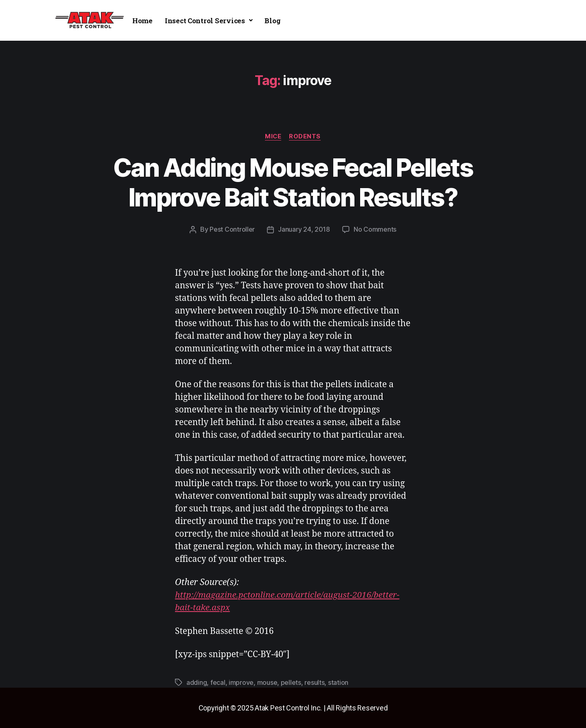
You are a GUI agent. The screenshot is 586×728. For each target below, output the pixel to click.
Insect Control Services (209, 21)
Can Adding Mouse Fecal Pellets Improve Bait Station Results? (293, 182)
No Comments (375, 230)
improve (241, 682)
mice (273, 136)
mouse (267, 682)
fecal (218, 682)
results (314, 682)
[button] (209, 21)
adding (197, 682)
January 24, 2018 (304, 230)
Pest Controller (232, 230)
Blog (272, 21)
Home (142, 21)
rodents (306, 136)
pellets (291, 682)
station (338, 682)
